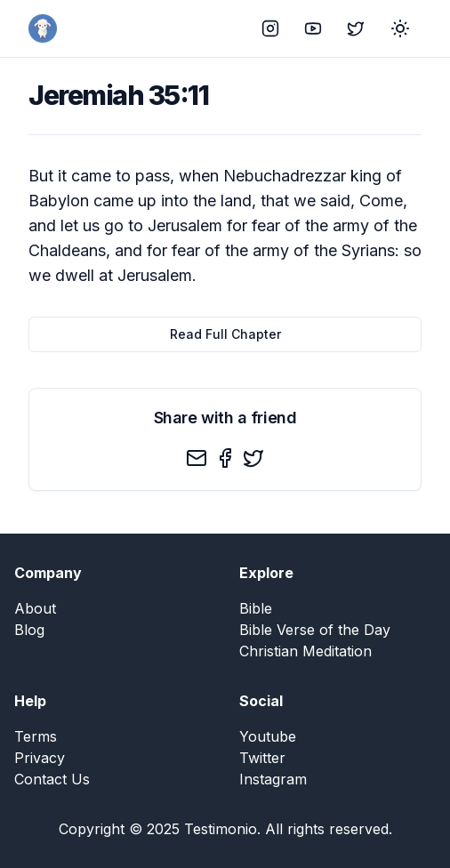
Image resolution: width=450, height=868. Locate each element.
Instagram (273, 779)
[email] (197, 458)
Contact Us (52, 779)
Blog (29, 630)
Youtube (268, 736)
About (35, 608)
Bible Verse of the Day (315, 630)
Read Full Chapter (225, 334)
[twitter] (253, 458)
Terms (36, 736)
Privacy (40, 758)
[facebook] (225, 458)
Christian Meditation (305, 651)
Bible (256, 608)
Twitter (262, 758)
